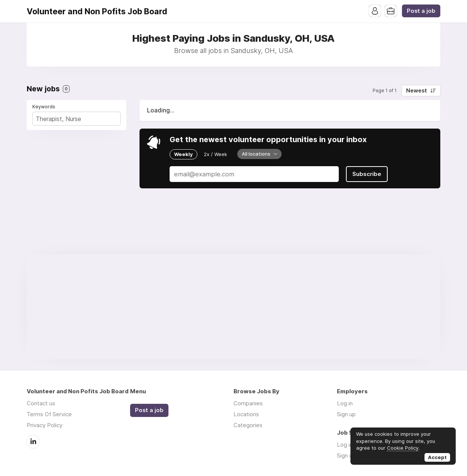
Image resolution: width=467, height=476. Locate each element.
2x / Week (215, 154)
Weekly (183, 154)
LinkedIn (33, 442)
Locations (246, 414)
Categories (248, 425)
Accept (437, 457)
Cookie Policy (403, 448)
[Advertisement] (233, 307)
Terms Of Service (49, 414)
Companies (248, 403)
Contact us (41, 403)
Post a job (421, 11)
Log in (345, 403)
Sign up (346, 414)
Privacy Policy (45, 425)
